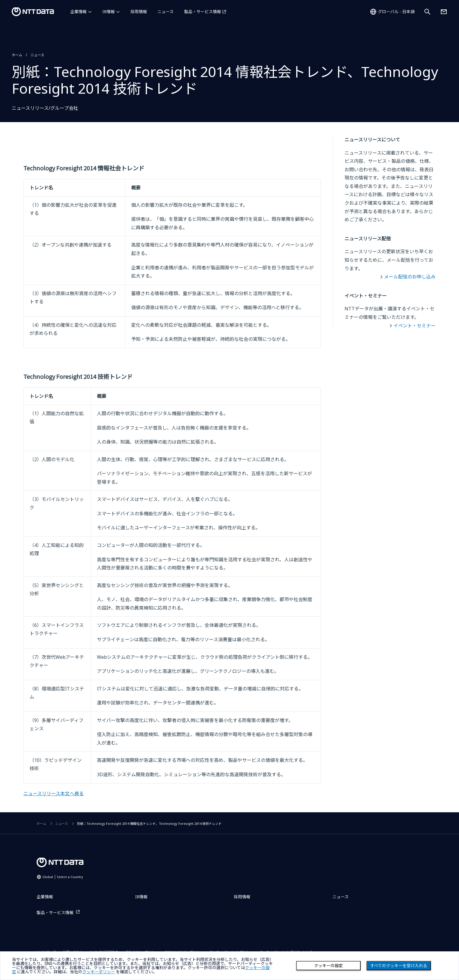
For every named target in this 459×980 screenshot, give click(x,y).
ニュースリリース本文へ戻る (54, 793)
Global (63, 877)
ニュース (166, 12)
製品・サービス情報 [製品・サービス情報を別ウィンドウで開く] (203, 12)
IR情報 (109, 12)
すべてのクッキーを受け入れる (399, 966)
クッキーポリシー (99, 972)
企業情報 (78, 12)
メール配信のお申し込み (410, 277)
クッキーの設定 (328, 966)
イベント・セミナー (415, 326)
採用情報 (139, 12)
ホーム (17, 55)
